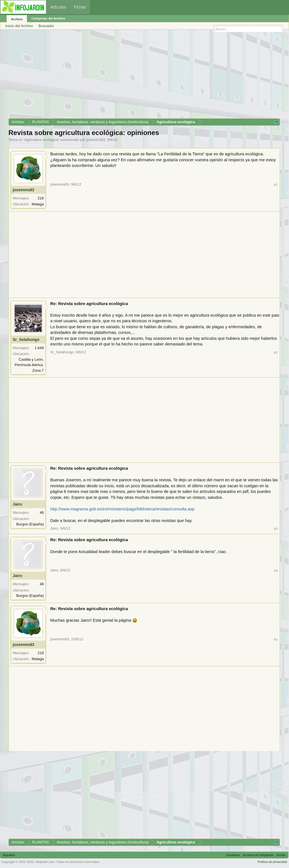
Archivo (17, 19)
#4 (276, 570)
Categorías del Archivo (48, 18)
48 (42, 513)
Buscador (46, 26)
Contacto (233, 855)
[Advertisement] (144, 76)
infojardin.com (45, 862)
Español (9, 855)
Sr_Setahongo (26, 340)
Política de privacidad (272, 862)
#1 (276, 185)
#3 (276, 529)
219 (41, 198)
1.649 (39, 348)
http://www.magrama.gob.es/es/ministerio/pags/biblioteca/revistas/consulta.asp (122, 509)
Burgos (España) (30, 524)
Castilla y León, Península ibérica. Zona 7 (29, 365)
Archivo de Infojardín (258, 855)
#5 (276, 639)
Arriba (281, 855)
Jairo (17, 504)
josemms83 (96, 140)
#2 (276, 352)
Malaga (38, 204)
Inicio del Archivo (19, 26)
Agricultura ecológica (41, 140)
